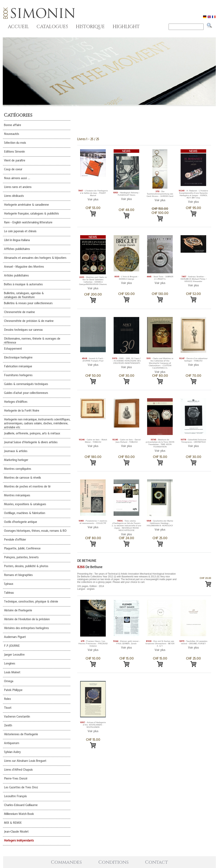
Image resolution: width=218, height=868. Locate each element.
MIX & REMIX (13, 823)
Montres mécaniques (17, 495)
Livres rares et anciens (18, 187)
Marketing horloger (16, 460)
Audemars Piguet (15, 637)
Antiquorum (12, 743)
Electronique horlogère (18, 358)
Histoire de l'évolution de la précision (27, 619)
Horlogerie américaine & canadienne (26, 205)
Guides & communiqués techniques (26, 384)
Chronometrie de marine (19, 312)
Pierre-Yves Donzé (16, 779)
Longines (10, 663)
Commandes (66, 862)
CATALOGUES (52, 27)
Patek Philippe (13, 690)
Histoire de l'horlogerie (18, 610)
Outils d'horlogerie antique (20, 522)
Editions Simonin (14, 152)
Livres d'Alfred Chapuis (18, 770)
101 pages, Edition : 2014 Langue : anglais (127, 581)
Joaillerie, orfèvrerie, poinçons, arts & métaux (32, 433)
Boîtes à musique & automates (23, 284)
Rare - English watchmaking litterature (28, 222)
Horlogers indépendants (19, 840)
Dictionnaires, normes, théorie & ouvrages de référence (32, 341)
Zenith (8, 725)
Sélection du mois (15, 143)
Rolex (7, 699)
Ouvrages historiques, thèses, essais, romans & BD (35, 531)
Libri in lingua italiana (17, 240)
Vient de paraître (15, 160)
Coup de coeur (13, 169)
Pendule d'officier (15, 540)
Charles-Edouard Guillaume (21, 805)
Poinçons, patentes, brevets (21, 557)
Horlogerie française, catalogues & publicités (31, 214)
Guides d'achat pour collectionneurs (26, 393)
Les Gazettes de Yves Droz (21, 787)
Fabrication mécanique (18, 366)
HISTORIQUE (90, 27)
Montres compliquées (18, 469)
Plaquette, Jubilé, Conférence (22, 548)
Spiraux (9, 584)
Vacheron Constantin (17, 717)
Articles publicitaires (16, 276)
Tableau (9, 593)
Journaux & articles (16, 451)
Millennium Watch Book (19, 814)
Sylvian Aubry (12, 752)
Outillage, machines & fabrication (25, 513)
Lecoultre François (15, 796)
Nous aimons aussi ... (17, 178)
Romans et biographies (18, 575)
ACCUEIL (18, 27)
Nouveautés (12, 134)
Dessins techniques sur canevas (23, 330)
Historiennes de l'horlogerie (21, 734)
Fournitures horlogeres (18, 375)
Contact (157, 862)
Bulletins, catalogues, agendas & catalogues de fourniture (24, 295)
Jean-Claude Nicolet (16, 832)
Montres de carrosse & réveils (22, 478)
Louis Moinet (12, 672)
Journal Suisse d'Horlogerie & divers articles (31, 442)
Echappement (13, 349)
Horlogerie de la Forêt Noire (22, 411)
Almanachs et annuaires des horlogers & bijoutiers (35, 258)
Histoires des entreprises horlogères (26, 628)
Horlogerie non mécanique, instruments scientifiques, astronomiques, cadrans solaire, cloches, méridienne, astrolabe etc (37, 423)
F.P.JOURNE (12, 646)
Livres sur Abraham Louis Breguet (25, 761)
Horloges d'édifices (16, 402)
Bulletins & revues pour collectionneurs (28, 303)
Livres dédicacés (14, 196)
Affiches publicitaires (17, 249)
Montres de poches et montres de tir (27, 487)
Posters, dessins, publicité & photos (26, 566)
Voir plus (93, 199)
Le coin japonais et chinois (20, 231)
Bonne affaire (13, 125)
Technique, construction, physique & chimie (31, 602)
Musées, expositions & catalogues (25, 504)
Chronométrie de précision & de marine (29, 321)
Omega (9, 681)
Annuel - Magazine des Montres (24, 267)
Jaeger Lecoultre (14, 655)
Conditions (114, 862)
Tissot (8, 708)
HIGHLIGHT (126, 27)
